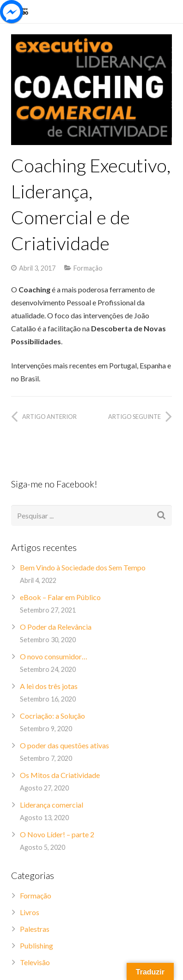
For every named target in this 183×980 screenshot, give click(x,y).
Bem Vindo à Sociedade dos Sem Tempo (83, 567)
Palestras (35, 929)
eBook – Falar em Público (60, 597)
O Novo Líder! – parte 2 (57, 834)
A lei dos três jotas (49, 686)
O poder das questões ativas (64, 745)
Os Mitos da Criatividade (60, 775)
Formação (88, 268)
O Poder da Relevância (56, 627)
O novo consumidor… (54, 656)
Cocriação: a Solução (52, 716)
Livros (30, 912)
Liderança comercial (52, 805)
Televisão (35, 962)
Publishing (37, 945)
